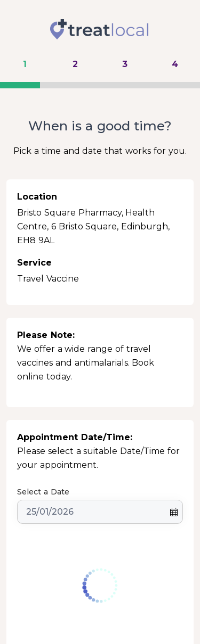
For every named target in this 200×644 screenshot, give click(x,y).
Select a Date (43, 492)
